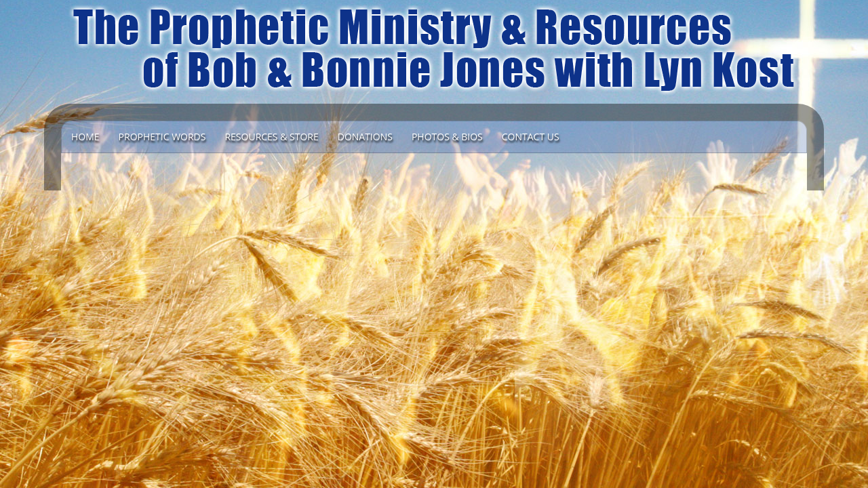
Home (85, 137)
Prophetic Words (162, 137)
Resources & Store (271, 137)
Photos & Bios (447, 137)
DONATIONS (365, 137)
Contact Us (531, 137)
